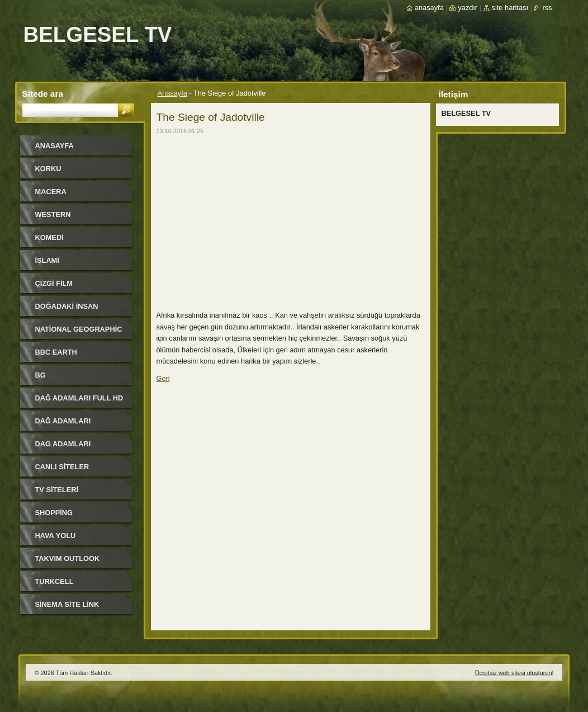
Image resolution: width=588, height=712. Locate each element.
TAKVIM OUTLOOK (68, 558)
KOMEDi (49, 237)
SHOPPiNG (54, 513)
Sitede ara (43, 94)
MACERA (51, 192)
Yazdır (468, 8)
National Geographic (79, 329)
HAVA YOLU (56, 536)
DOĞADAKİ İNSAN (67, 306)
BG (41, 375)
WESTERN (53, 214)
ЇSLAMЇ (47, 260)
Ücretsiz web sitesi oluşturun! (514, 673)
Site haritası (510, 8)
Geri (163, 378)
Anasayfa (172, 93)
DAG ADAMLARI (63, 444)
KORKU (48, 169)
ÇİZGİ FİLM (54, 283)
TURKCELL (54, 581)
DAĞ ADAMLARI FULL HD (79, 398)
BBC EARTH (56, 352)
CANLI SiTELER (62, 467)
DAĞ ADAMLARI (63, 421)
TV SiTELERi (57, 490)
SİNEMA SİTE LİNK (67, 604)
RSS (547, 8)
